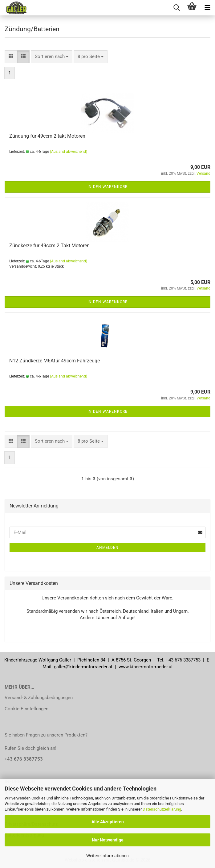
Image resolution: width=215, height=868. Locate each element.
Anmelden (107, 548)
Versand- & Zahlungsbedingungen (39, 698)
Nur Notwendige (108, 840)
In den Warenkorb (107, 187)
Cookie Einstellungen (26, 709)
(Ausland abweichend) (69, 152)
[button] (11, 57)
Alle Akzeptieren (108, 822)
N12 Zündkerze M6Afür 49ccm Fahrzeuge (55, 361)
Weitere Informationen (107, 856)
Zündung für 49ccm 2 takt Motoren (47, 136)
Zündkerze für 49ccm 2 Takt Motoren (49, 246)
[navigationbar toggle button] (207, 8)
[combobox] (52, 57)
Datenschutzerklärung (162, 809)
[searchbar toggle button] (176, 8)
